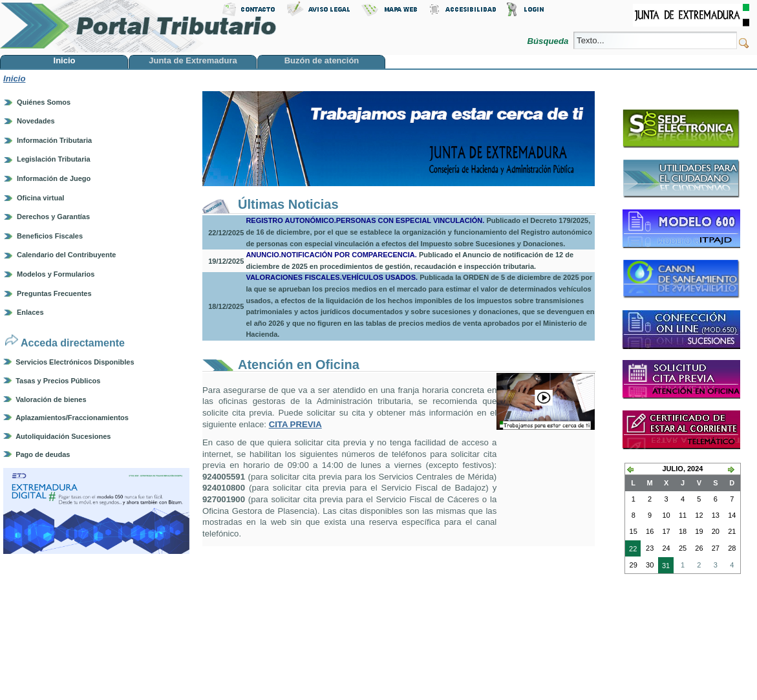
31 (664, 567)
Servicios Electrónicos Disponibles (75, 362)
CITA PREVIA (295, 424)
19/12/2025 (226, 261)
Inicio (14, 79)
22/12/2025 (226, 233)
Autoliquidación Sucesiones (63, 436)
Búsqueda (549, 41)
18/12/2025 (226, 306)
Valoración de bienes (51, 399)
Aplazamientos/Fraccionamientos (72, 418)
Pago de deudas (43, 454)
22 (631, 550)
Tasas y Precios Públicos (58, 381)
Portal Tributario (138, 26)
